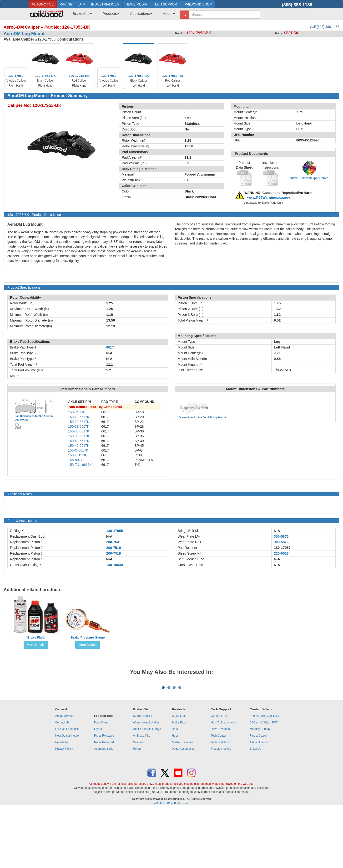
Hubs (175, 795)
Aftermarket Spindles (146, 782)
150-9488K (76, 412)
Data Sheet (101, 782)
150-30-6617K (79, 431)
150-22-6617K (79, 422)
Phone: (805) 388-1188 (264, 775)
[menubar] (122, 15)
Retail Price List (104, 801)
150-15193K (77, 455)
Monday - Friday (260, 788)
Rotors (137, 808)
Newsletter (62, 801)
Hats (175, 788)
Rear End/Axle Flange (147, 788)
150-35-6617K (79, 436)
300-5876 (281, 536)
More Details (36, 645)
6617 (110, 347)
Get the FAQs (219, 775)
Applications (141, 13)
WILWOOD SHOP (198, 4)
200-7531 (114, 542)
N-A (109, 536)
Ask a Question (259, 801)
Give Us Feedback (67, 788)
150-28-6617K (79, 426)
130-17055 (115, 531)
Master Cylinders (183, 801)
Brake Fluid (36, 637)
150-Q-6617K (78, 450)
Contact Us (62, 782)
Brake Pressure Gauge (88, 637)
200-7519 (114, 548)
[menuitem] (80, 15)
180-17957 (282, 548)
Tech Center (219, 795)
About (169, 13)
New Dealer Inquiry (67, 795)
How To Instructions (223, 782)
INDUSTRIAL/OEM (105, 4)
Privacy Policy (64, 808)
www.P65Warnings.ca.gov (269, 198)
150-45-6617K (79, 446)
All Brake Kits (141, 795)
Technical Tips (220, 801)
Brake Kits (82, 13)
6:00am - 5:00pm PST (264, 782)
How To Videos (220, 788)
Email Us (255, 808)
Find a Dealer (258, 795)
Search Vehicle (142, 775)
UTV (82, 4)
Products (111, 13)
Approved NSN (104, 808)
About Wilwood (65, 775)
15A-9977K (76, 460)
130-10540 (115, 565)
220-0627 (281, 553)
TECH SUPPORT (166, 4)
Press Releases (104, 795)
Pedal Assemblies (183, 808)
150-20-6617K (79, 417)
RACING (66, 4)
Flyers (98, 788)
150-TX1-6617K (80, 465)
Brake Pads (179, 782)
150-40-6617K (79, 441)
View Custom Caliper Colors (309, 178)
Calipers (138, 801)
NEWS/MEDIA (136, 4)
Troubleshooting (221, 808)
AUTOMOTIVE (43, 4)
